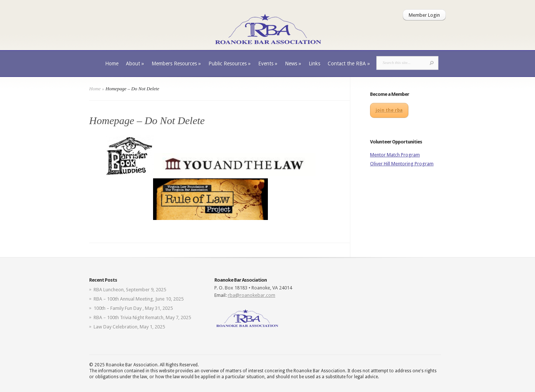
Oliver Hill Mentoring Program (402, 164)
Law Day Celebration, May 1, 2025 (129, 327)
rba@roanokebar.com (252, 295)
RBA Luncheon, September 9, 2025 (130, 290)
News (293, 64)
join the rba (389, 110)
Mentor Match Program (395, 155)
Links (314, 64)
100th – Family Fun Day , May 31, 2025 (133, 308)
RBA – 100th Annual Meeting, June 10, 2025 (139, 299)
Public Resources (230, 64)
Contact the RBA (349, 64)
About (135, 64)
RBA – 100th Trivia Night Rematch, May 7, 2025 (142, 318)
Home (112, 64)
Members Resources (176, 64)
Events (268, 64)
